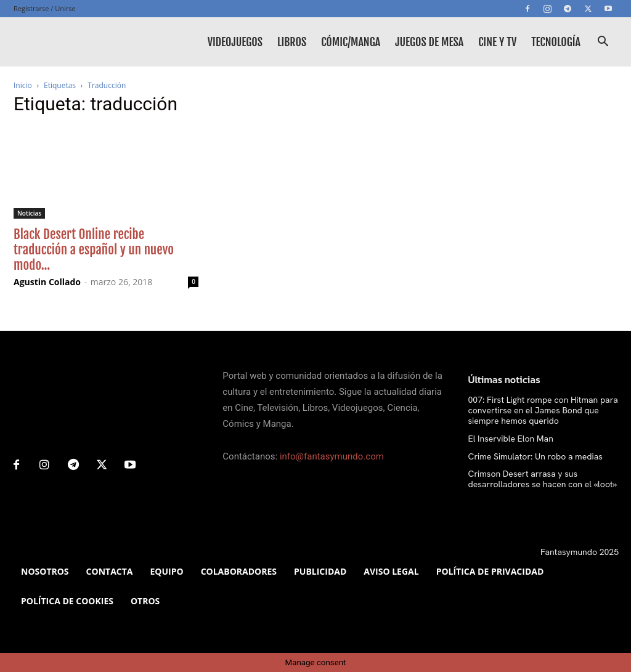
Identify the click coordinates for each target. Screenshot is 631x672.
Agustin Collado (47, 282)
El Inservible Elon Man (511, 439)
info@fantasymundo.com (332, 456)
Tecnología (556, 42)
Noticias (29, 213)
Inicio (23, 85)
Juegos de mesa (429, 42)
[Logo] (69, 42)
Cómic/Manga (351, 42)
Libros (292, 42)
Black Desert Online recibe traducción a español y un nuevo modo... (94, 249)
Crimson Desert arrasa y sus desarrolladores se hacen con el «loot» (543, 479)
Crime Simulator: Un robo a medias (535, 456)
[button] (603, 43)
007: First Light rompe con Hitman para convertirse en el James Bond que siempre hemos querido (543, 410)
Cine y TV (497, 42)
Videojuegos (235, 42)
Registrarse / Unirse (45, 8)
